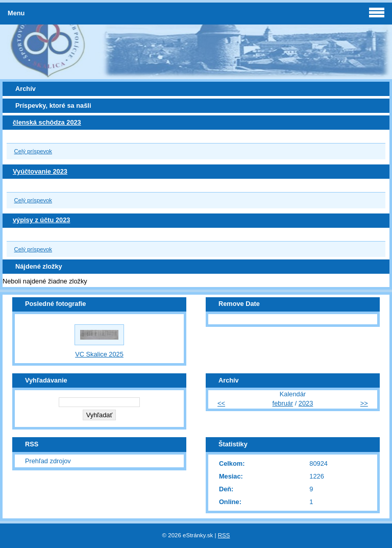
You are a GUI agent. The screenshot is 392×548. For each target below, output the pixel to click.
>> (364, 403)
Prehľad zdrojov (48, 461)
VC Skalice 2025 (99, 354)
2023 (306, 403)
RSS (224, 535)
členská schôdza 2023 (47, 122)
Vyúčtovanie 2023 (40, 171)
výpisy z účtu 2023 (41, 220)
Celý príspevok (33, 151)
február (283, 403)
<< (221, 403)
